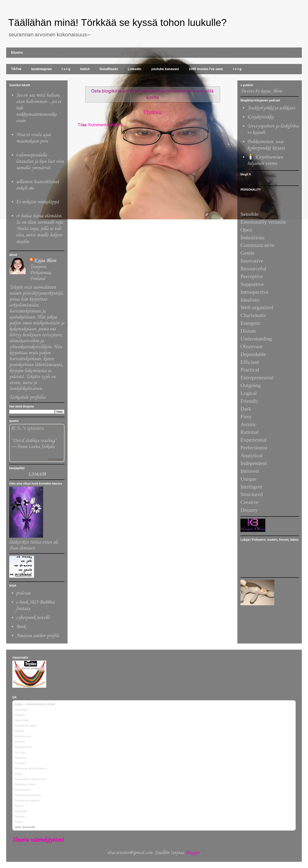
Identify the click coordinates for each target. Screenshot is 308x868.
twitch (85, 69)
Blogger (192, 853)
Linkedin (134, 69)
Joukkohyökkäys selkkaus (271, 108)
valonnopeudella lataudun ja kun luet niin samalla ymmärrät (40, 161)
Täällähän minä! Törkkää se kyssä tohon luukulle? (117, 23)
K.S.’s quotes (28, 428)
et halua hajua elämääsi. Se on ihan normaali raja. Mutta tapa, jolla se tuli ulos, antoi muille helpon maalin (40, 229)
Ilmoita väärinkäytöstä (38, 840)
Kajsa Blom (45, 261)
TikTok (16, 69)
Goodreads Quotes (55, 459)
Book (21, 627)
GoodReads (109, 69)
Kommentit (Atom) (105, 125)
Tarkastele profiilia (27, 397)
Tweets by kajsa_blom (261, 91)
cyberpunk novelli (33, 618)
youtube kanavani (165, 69)
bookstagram (41, 69)
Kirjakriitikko (260, 117)
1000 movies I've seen (206, 69)
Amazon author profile (38, 636)
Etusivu (17, 53)
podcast (23, 593)
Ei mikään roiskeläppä (37, 202)
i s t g (66, 69)
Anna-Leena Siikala (35, 447)
